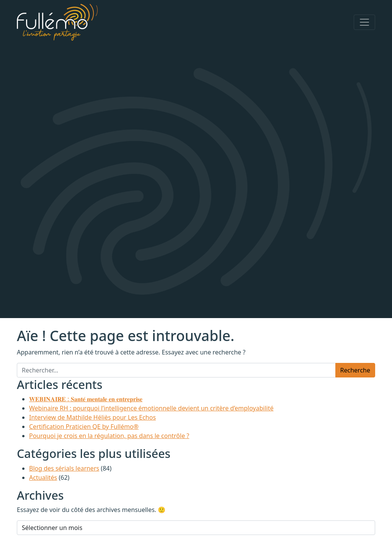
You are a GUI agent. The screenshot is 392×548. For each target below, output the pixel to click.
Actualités (43, 477)
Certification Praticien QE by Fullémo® (84, 427)
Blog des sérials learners (64, 468)
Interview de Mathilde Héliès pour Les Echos (92, 417)
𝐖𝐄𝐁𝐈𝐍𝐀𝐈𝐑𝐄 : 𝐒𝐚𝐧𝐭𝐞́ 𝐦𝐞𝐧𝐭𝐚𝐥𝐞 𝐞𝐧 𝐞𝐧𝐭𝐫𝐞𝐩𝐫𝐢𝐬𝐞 (86, 399)
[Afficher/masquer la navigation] (364, 22)
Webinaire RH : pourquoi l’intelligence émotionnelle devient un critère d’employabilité (151, 408)
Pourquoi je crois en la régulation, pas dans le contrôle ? (109, 436)
